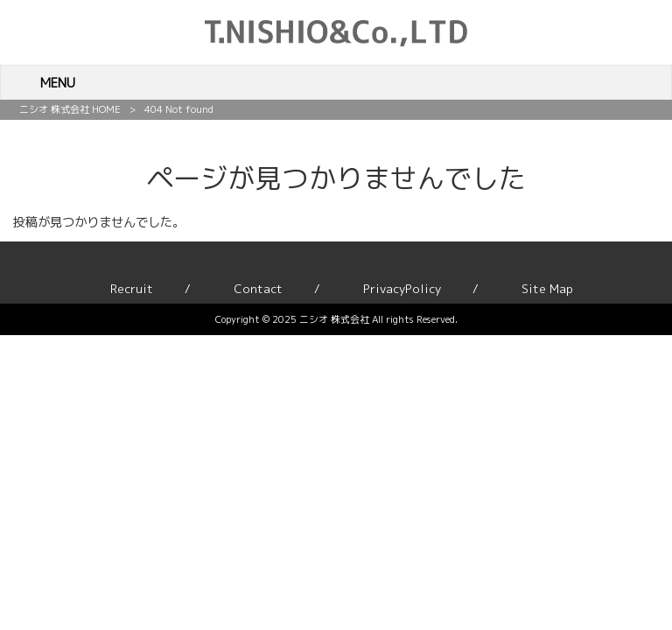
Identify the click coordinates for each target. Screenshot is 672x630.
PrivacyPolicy (402, 289)
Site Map (547, 289)
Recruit (132, 289)
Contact (258, 289)
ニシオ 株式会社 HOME (70, 109)
